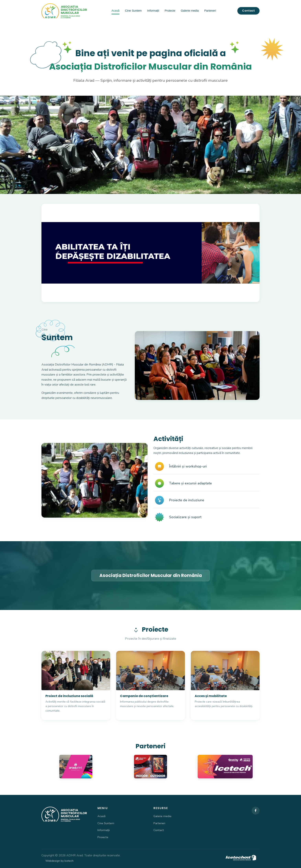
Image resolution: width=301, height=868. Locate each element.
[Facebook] (256, 811)
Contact (248, 11)
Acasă (115, 11)
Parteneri (210, 11)
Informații (153, 11)
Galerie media (190, 11)
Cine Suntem (133, 11)
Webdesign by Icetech (59, 861)
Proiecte (170, 11)
